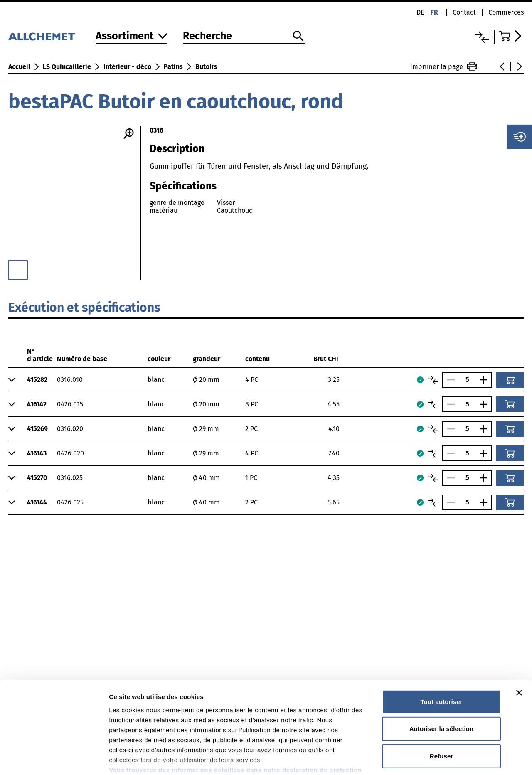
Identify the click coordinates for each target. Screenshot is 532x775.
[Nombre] (467, 380)
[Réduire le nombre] (449, 380)
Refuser (442, 702)
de (420, 12)
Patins (173, 67)
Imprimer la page (444, 66)
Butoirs (206, 67)
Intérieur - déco (127, 67)
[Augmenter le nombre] (485, 380)
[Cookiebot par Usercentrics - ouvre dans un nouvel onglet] (54, 759)
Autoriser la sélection (442, 675)
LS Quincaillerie (67, 67)
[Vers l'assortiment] (132, 37)
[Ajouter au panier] (510, 380)
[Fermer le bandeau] (519, 639)
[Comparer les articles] (433, 380)
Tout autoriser (441, 648)
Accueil (19, 67)
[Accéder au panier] (511, 36)
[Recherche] (244, 37)
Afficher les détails (458, 759)
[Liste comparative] (482, 37)
